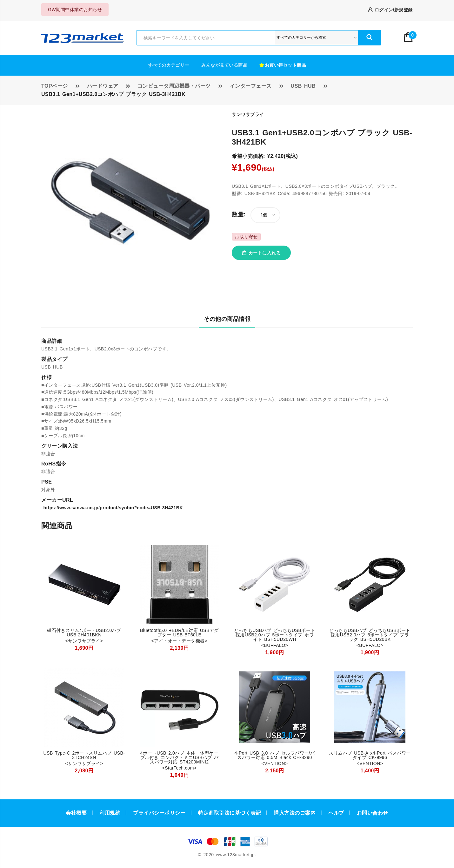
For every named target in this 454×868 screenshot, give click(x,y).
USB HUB (303, 86)
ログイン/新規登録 (390, 10)
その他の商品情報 (227, 319)
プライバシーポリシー (159, 813)
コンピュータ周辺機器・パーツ (174, 86)
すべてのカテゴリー (169, 65)
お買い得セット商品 (283, 65)
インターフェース (251, 86)
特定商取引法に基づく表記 (230, 813)
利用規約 (110, 813)
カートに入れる (261, 253)
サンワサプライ (248, 114)
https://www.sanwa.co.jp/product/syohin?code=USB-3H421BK (112, 508)
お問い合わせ (373, 813)
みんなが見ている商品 (224, 65)
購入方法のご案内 (295, 813)
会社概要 (76, 813)
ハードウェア (103, 86)
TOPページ (55, 86)
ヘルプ (336, 813)
